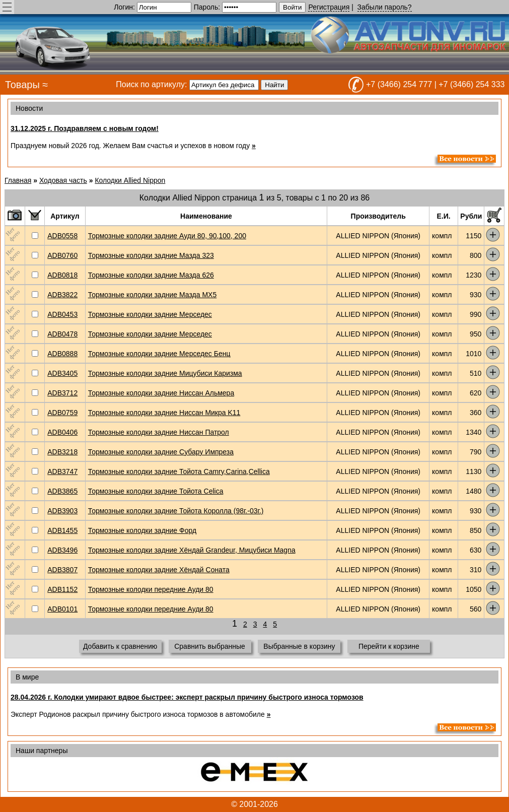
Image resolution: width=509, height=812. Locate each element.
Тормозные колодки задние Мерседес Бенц (159, 354)
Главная (18, 180)
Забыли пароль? (385, 7)
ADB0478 (62, 334)
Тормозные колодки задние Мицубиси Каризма (165, 373)
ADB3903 (62, 511)
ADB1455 (62, 530)
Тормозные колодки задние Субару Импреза (161, 452)
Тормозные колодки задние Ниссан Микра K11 (164, 413)
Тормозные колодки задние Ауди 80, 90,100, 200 (167, 236)
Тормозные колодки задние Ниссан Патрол (159, 432)
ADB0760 (62, 255)
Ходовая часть (63, 180)
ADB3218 (62, 452)
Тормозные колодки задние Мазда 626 (151, 275)
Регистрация (329, 7)
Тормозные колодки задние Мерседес (150, 314)
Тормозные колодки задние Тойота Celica (156, 491)
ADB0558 (62, 236)
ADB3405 (62, 373)
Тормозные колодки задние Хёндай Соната (159, 570)
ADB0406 (62, 432)
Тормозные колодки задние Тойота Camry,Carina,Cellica (179, 471)
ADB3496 (62, 550)
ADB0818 (62, 275)
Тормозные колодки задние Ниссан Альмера (161, 393)
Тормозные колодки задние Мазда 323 (151, 255)
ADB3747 (62, 471)
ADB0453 (62, 314)
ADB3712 (62, 393)
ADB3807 (62, 570)
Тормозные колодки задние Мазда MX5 (153, 295)
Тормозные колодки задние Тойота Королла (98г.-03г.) (176, 511)
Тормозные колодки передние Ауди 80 (151, 589)
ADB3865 (62, 491)
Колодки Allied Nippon (130, 180)
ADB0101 (62, 609)
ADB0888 (62, 354)
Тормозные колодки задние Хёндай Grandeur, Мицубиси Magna (192, 550)
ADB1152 (62, 589)
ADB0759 (62, 413)
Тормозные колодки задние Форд (142, 530)
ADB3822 (62, 295)
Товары (22, 85)
